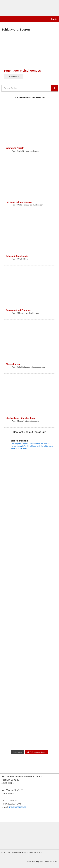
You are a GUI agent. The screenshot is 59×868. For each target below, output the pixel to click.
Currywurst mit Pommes (18, 310)
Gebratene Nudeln (15, 148)
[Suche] (54, 88)
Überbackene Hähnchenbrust (21, 418)
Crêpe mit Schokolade (17, 256)
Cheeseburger (13, 364)
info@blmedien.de (18, 807)
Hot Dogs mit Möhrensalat (19, 202)
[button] (3, 19)
